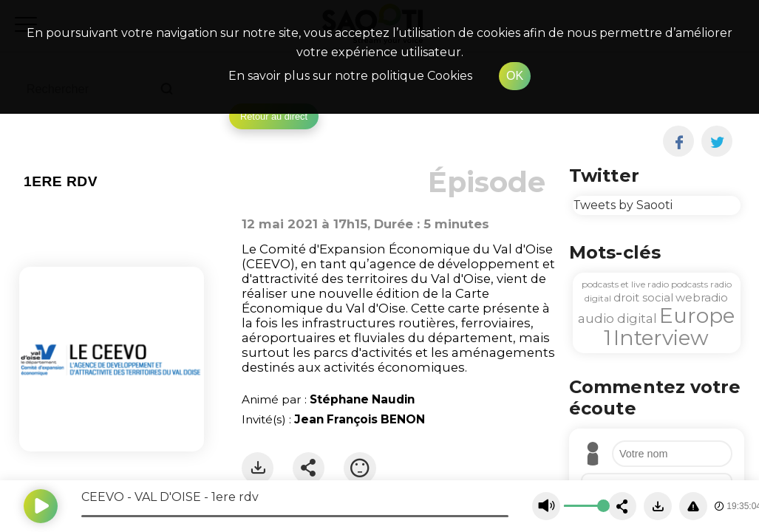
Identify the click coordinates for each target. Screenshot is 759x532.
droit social (643, 297)
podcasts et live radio (625, 284)
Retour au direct (274, 116)
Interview (661, 338)
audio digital (617, 318)
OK (515, 76)
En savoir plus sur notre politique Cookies (350, 76)
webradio (702, 297)
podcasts (690, 284)
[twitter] (717, 141)
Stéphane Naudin (362, 399)
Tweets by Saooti (623, 205)
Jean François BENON (360, 419)
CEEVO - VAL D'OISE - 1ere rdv (170, 497)
